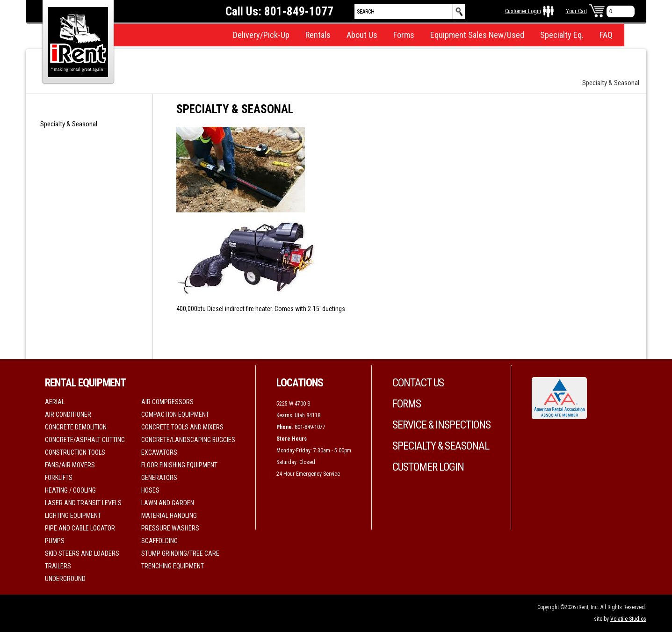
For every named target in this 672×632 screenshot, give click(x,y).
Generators (159, 478)
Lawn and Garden (168, 503)
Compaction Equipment (175, 414)
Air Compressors (167, 402)
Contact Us (418, 383)
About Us (362, 35)
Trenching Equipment (173, 566)
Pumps (55, 541)
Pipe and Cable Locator (80, 528)
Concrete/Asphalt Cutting (85, 440)
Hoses (150, 490)
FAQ (606, 35)
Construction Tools (75, 452)
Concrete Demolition (76, 427)
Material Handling (169, 516)
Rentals (318, 35)
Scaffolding (159, 541)
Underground (65, 579)
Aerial (55, 402)
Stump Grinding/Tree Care (180, 553)
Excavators (159, 452)
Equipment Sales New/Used (477, 35)
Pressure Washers (170, 528)
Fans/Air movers (70, 465)
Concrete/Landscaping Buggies (188, 440)
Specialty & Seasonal (69, 124)
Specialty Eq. (562, 35)
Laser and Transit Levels (83, 503)
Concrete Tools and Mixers (182, 427)
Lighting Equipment (73, 516)
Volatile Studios (628, 619)
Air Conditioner (68, 414)
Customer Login (523, 11)
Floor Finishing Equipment (179, 465)
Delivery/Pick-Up (261, 35)
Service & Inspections (441, 425)
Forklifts (59, 478)
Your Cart (576, 11)
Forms (404, 35)
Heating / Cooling (70, 490)
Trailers (58, 566)
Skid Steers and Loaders (82, 553)
